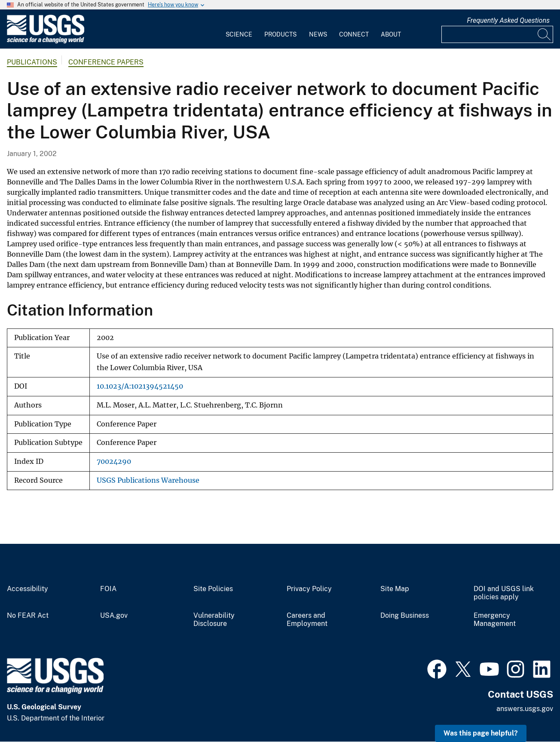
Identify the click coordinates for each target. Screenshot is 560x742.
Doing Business (405, 616)
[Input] (497, 34)
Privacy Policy (309, 589)
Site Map (395, 589)
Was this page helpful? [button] (481, 733)
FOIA (108, 589)
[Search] (545, 34)
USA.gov (114, 616)
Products (280, 34)
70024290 (114, 461)
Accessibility (28, 589)
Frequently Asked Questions (508, 20)
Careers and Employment (307, 620)
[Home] (46, 41)
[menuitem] (239, 29)
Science (239, 34)
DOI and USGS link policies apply (504, 593)
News (318, 34)
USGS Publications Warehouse (148, 480)
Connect (354, 34)
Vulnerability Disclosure (214, 620)
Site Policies (213, 589)
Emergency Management (495, 620)
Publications (32, 62)
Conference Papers (106, 62)
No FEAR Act (28, 616)
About (391, 34)
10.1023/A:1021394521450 (140, 386)
